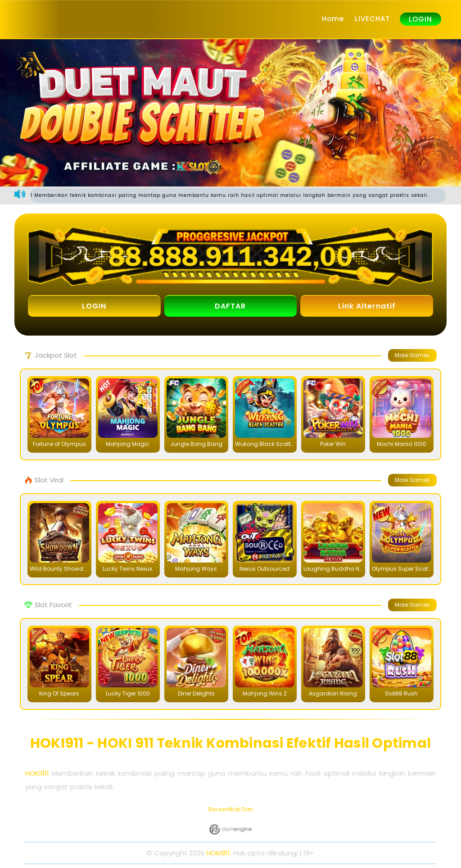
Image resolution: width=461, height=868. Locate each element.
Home (333, 19)
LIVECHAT (372, 19)
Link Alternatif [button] (367, 306)
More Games (412, 355)
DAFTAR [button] (230, 306)
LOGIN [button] (94, 306)
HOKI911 (37, 773)
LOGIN (420, 19)
